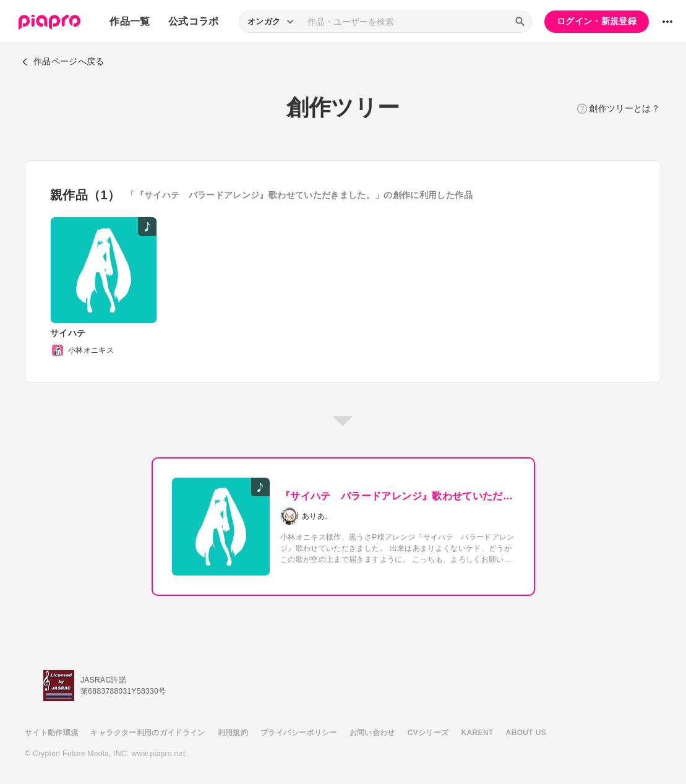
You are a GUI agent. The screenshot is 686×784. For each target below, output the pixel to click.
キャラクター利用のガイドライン (148, 733)
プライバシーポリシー (299, 733)
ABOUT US (526, 733)
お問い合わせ (372, 733)
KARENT (478, 733)
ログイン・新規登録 (597, 21)
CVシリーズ (428, 733)
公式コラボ (194, 21)
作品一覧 (130, 21)
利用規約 (233, 733)
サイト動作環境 (51, 733)
